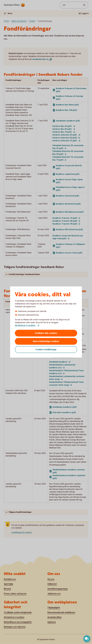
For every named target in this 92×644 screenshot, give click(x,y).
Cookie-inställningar (46, 349)
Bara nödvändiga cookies (46, 341)
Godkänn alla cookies (46, 333)
